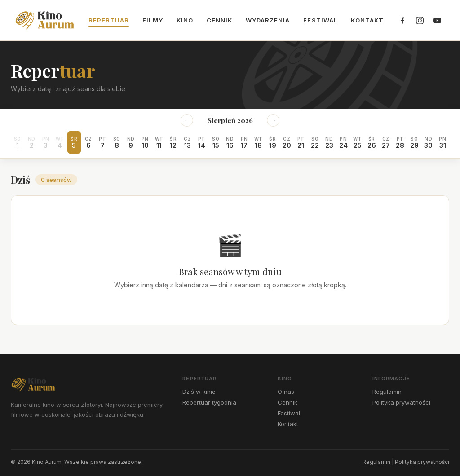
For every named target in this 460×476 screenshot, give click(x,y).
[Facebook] (402, 20)
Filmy (153, 20)
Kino (185, 20)
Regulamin (387, 392)
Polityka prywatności (401, 402)
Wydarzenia (268, 20)
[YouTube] (437, 20)
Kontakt (367, 20)
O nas (286, 392)
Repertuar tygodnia (209, 402)
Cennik (219, 20)
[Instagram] (420, 20)
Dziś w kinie (199, 392)
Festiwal (320, 20)
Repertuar (109, 20)
